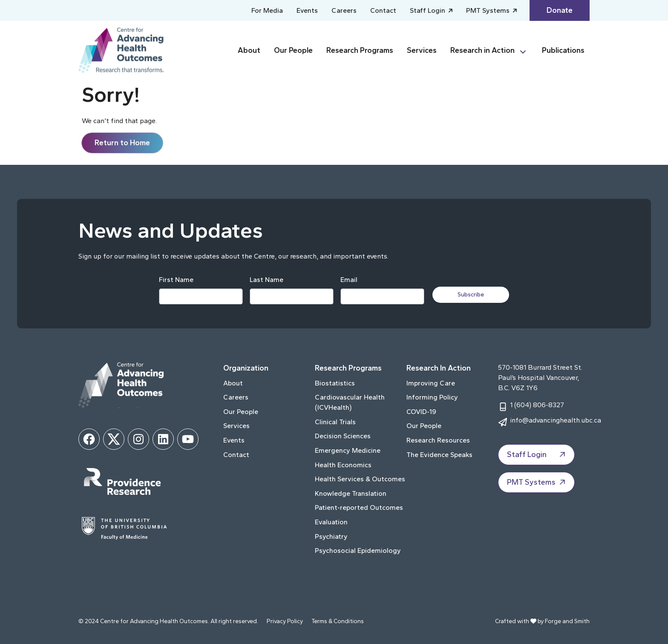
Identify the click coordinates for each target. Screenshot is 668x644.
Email (349, 280)
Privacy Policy (285, 621)
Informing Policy (432, 397)
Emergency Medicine (348, 450)
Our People (293, 50)
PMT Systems (489, 10)
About (249, 50)
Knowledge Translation (351, 493)
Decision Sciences (343, 436)
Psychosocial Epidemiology (358, 551)
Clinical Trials (335, 422)
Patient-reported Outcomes (359, 507)
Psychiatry (331, 536)
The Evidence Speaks (439, 455)
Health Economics (343, 465)
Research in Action (482, 50)
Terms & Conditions (338, 621)
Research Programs (360, 50)
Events (307, 10)
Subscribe (471, 295)
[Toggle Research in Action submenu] (527, 50)
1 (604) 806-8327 (537, 405)
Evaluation (331, 522)
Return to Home (122, 143)
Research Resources (438, 440)
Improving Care (431, 383)
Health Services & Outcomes (360, 479)
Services (422, 50)
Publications (563, 50)
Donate (560, 10)
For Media (267, 10)
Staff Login (428, 10)
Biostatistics (335, 383)
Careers (344, 10)
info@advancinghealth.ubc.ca (556, 420)
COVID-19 (421, 412)
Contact (383, 10)
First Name (176, 280)
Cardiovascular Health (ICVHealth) (350, 402)
